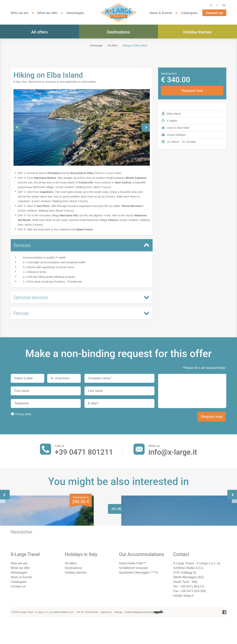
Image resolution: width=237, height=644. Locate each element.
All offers (39, 32)
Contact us (214, 13)
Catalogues (189, 13)
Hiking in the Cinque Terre (187, 540)
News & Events (161, 13)
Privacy (23, 414)
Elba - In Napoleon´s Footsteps (34, 543)
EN (224, 5)
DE (211, 5)
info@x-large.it (173, 452)
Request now (192, 91)
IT (217, 5)
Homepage (96, 45)
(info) (28, 414)
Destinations (118, 32)
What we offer (47, 13)
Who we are (20, 13)
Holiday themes (197, 32)
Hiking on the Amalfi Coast (115, 540)
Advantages (75, 13)
